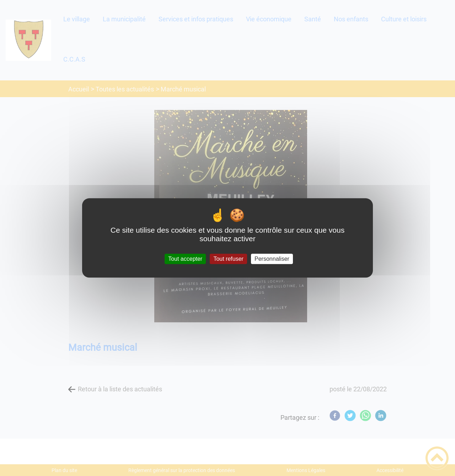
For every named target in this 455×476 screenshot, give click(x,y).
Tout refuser (228, 259)
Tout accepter (185, 259)
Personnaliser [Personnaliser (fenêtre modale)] (272, 259)
